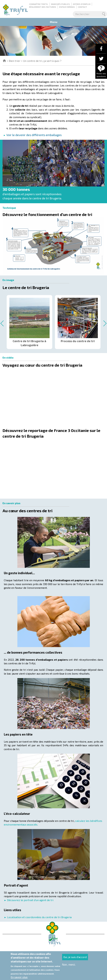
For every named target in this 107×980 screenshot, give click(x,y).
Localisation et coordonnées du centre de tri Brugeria (39, 917)
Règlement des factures (43, 7)
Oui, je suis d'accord (75, 957)
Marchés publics (60, 4)
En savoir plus (19, 977)
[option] (29, 321)
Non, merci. (69, 965)
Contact (82, 7)
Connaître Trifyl (39, 4)
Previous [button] (3, 323)
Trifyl (4, 61)
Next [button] (104, 323)
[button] (54, 246)
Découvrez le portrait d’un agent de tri (30, 900)
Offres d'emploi (82, 4)
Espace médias (67, 7)
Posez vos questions (101, 75)
